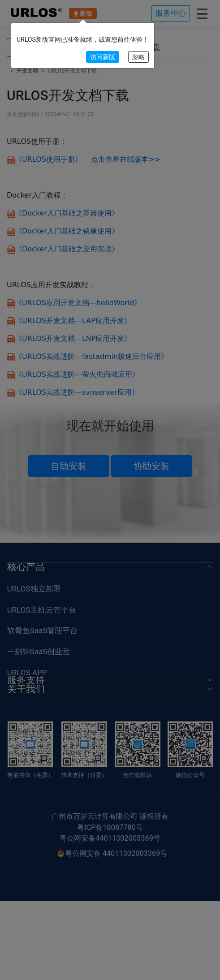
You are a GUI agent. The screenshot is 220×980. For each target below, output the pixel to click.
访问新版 (103, 57)
